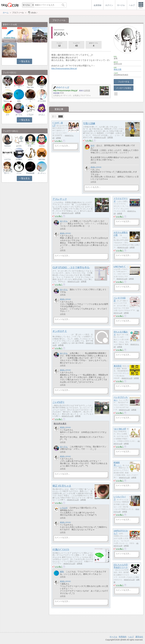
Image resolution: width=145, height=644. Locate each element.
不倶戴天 (19, 159)
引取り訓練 (89, 123)
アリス (19, 173)
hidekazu (8, 146)
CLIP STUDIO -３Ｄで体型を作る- (71, 267)
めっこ (8, 87)
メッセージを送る (124, 88)
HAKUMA (42, 159)
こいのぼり (58, 402)
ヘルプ (131, 637)
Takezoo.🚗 (8, 101)
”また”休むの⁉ (120, 429)
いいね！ (59, 141)
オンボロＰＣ (60, 331)
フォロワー (76, 45)
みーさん (64, 221)
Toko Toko (30, 87)
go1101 (19, 146)
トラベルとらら (30, 100)
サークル (113, 637)
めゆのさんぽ (100, 137)
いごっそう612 (42, 86)
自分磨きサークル (25, 41)
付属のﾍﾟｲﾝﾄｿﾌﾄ (61, 550)
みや (93, 145)
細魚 (62, 572)
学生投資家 (30, 173)
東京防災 (118, 366)
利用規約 (123, 637)
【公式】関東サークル (40, 40)
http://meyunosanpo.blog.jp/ (64, 68)
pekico (30, 159)
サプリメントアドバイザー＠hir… (30, 144)
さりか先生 (42, 101)
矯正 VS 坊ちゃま (62, 486)
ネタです (8, 159)
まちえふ (42, 115)
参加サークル (94, 45)
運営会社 (139, 637)
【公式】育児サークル (9, 56)
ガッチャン (42, 173)
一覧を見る (24, 61)
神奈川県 (118, 69)
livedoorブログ (9, 41)
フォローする (124, 82)
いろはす (64, 508)
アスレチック (60, 199)
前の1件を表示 (60, 424)
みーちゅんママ (19, 86)
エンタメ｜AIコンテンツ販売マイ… (8, 172)
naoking (42, 146)
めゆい (94, 167)
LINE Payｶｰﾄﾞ (120, 266)
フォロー (59, 45)
